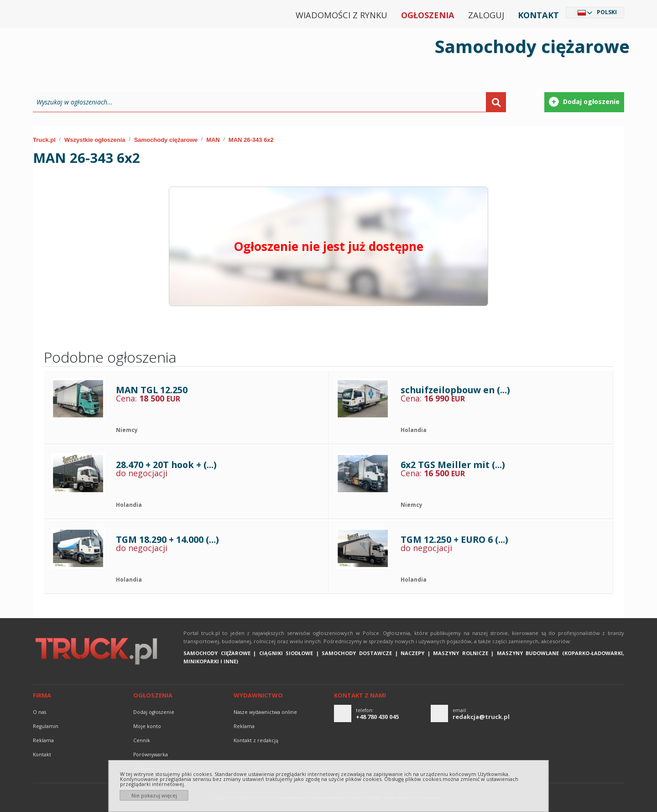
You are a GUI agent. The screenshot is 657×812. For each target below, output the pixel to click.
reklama (43, 740)
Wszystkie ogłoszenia (95, 140)
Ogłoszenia (428, 15)
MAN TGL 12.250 (152, 390)
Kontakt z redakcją (256, 740)
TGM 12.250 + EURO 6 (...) (454, 539)
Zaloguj (486, 15)
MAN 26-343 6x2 (251, 140)
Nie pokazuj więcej (154, 795)
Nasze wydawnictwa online (265, 712)
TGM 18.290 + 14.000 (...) (167, 539)
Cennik (142, 740)
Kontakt (538, 15)
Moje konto (147, 726)
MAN (213, 140)
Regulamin (46, 726)
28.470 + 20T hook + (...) (166, 465)
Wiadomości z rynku (342, 15)
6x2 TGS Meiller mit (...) (453, 465)
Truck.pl (44, 140)
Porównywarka (151, 755)
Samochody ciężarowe (166, 140)
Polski (607, 12)
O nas (39, 712)
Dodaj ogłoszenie (154, 712)
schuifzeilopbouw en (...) (455, 390)
